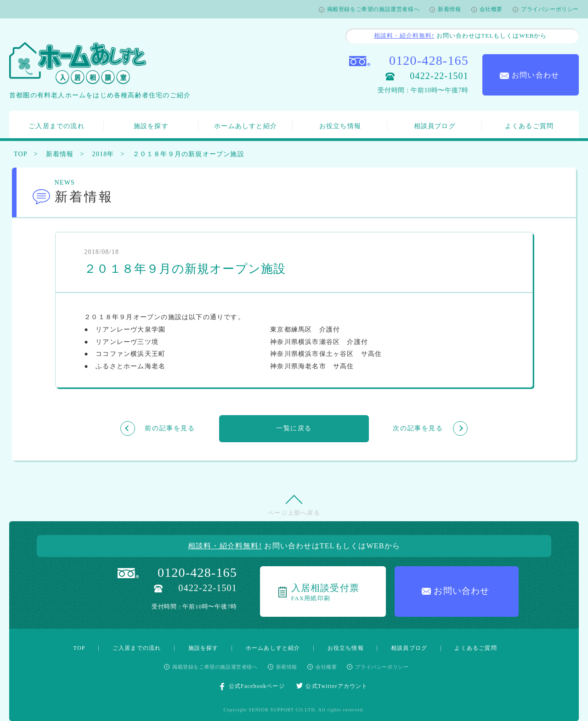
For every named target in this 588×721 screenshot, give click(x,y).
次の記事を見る (418, 428)
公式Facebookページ (252, 687)
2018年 (103, 154)
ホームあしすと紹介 (246, 126)
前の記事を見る (170, 428)
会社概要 (491, 9)
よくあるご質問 (529, 126)
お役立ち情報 (340, 126)
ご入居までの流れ (57, 126)
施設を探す (151, 126)
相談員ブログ (435, 126)
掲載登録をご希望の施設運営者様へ (373, 9)
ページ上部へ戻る (294, 513)
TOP (21, 154)
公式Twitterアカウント (332, 686)
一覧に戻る (294, 428)
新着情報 (449, 9)
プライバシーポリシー (550, 9)
